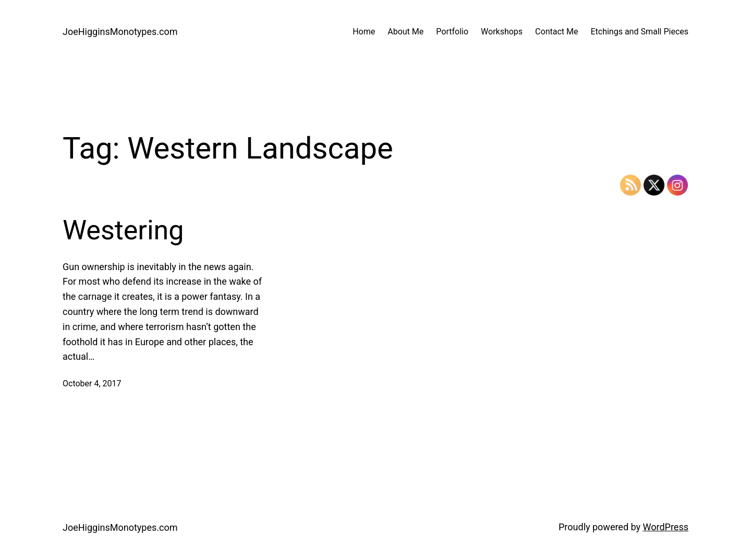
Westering (123, 230)
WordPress (666, 527)
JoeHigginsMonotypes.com (120, 32)
